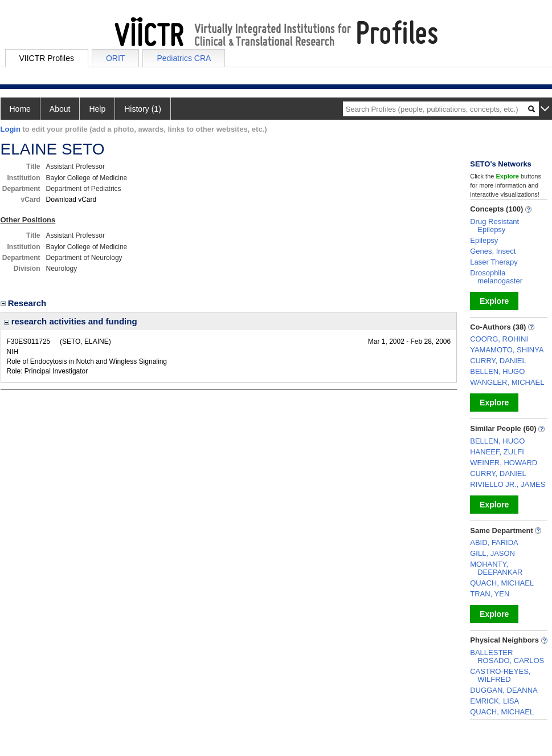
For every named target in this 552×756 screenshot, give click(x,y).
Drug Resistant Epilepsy (494, 225)
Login (11, 129)
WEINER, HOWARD (504, 463)
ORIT (115, 58)
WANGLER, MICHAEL (507, 382)
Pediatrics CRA (184, 58)
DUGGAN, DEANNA (504, 690)
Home (20, 109)
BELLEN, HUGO (497, 371)
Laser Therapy (494, 262)
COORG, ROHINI (499, 339)
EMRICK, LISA (494, 701)
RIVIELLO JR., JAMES (508, 484)
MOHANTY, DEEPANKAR (496, 568)
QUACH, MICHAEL (502, 583)
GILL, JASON (492, 553)
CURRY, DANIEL (498, 361)
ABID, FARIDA (494, 542)
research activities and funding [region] (71, 321)
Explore (494, 301)
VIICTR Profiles (47, 58)
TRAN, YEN (490, 594)
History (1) (143, 109)
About (60, 109)
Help (97, 109)
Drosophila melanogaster (496, 277)
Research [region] (25, 303)
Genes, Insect (493, 251)
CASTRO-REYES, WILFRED (500, 675)
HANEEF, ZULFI (497, 452)
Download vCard (71, 200)
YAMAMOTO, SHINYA (507, 350)
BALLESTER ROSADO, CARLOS (507, 657)
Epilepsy (484, 240)
